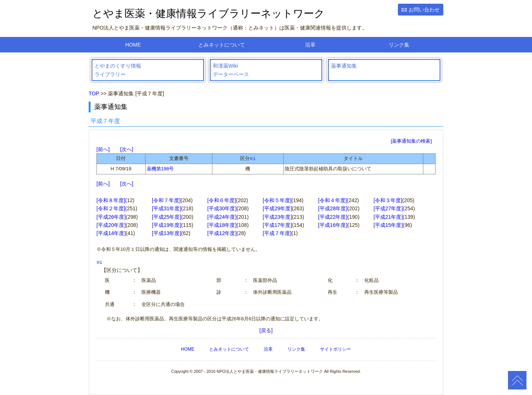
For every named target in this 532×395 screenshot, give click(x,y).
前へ (103, 149)
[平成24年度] (222, 217)
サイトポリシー (335, 349)
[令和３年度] (388, 200)
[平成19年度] (166, 225)
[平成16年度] (333, 225)
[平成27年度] (388, 208)
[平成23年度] (277, 217)
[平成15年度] (388, 225)
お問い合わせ (424, 10)
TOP (94, 93)
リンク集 (399, 45)
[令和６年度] (222, 200)
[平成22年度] (333, 217)
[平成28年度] (333, 208)
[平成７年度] (277, 233)
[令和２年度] (111, 208)
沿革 (310, 45)
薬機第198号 (160, 169)
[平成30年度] (222, 208)
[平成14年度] (111, 233)
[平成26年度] (111, 217)
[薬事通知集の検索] (411, 141)
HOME (133, 45)
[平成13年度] (166, 233)
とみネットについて (222, 45)
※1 (253, 159)
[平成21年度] (388, 217)
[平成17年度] (277, 225)
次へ (127, 149)
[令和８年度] (111, 200)
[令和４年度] (332, 200)
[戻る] (266, 330)
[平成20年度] (111, 225)
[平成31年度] (166, 208)
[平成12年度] (222, 233)
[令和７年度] (166, 200)
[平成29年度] (277, 208)
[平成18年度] (222, 225)
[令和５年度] (277, 200)
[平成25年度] (166, 217)
